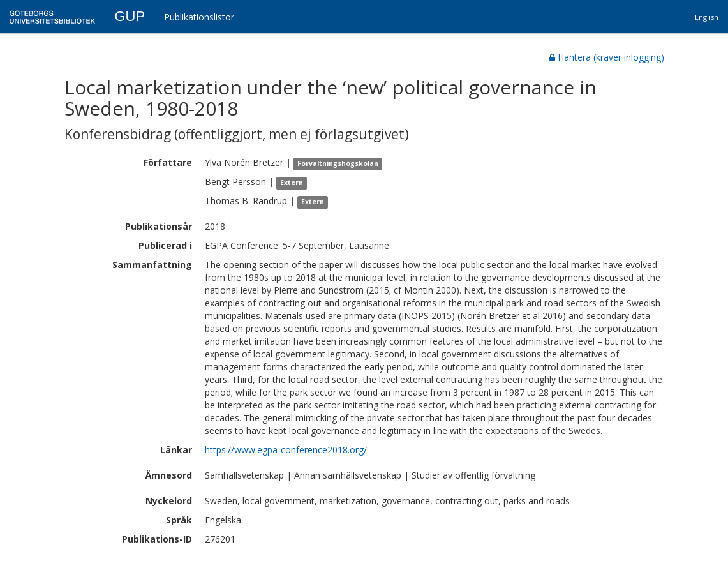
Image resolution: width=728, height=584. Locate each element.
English (707, 17)
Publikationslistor (199, 17)
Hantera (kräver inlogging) (607, 57)
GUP (130, 16)
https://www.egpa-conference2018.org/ (286, 450)
